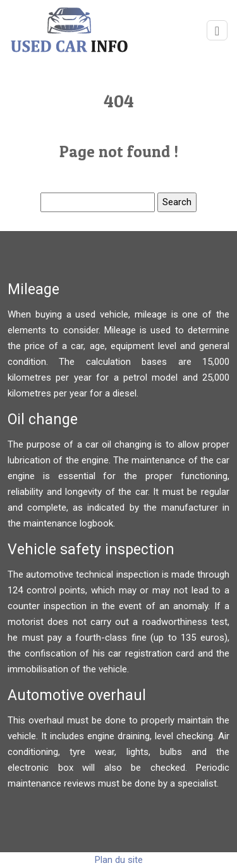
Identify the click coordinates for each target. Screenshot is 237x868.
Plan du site (119, 860)
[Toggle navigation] (217, 31)
